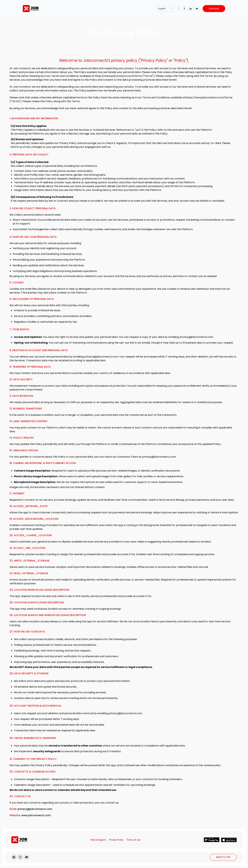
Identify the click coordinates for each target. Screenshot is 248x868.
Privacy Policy (116, 840)
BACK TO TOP (223, 857)
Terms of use (134, 840)
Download (214, 9)
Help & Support (98, 840)
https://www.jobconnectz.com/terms (118, 76)
